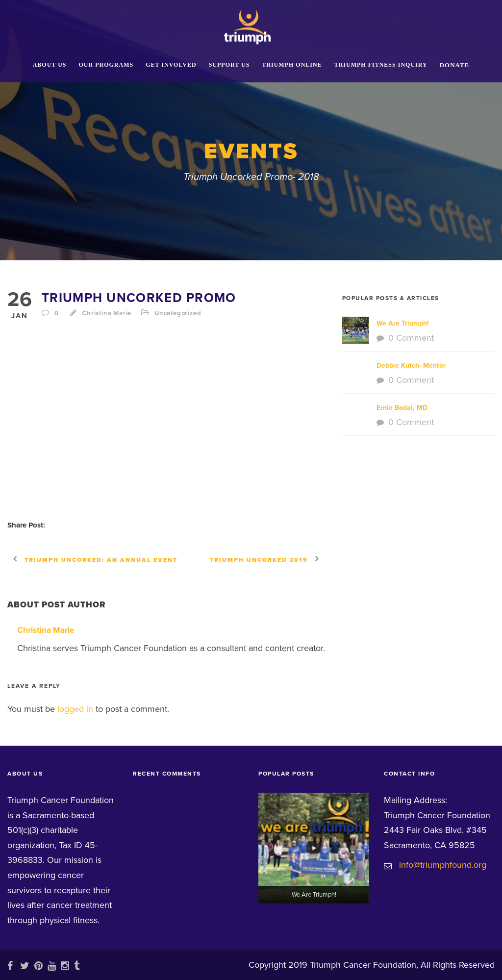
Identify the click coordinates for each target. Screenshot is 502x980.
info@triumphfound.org (443, 865)
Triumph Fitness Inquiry (381, 65)
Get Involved (171, 65)
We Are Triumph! (403, 323)
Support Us (229, 65)
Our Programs (106, 65)
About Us (50, 65)
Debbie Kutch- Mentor (411, 365)
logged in (75, 709)
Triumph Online (292, 65)
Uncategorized (178, 313)
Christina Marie (107, 313)
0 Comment (411, 338)
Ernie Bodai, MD (402, 408)
